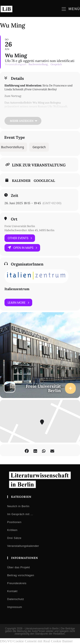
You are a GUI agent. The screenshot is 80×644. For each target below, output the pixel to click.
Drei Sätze (14, 538)
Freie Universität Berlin (20, 226)
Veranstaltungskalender (23, 546)
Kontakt (12, 591)
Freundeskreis (17, 583)
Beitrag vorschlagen (21, 575)
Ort (14, 219)
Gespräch (39, 147)
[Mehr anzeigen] (23, 121)
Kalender (21, 181)
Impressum (15, 607)
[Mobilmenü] (71, 9)
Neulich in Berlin (18, 506)
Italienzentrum (17, 289)
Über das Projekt (19, 567)
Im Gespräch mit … (20, 514)
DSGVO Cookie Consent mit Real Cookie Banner (36, 641)
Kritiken (12, 530)
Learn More (18, 302)
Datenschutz (16, 599)
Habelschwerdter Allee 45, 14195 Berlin (29, 230)
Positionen (14, 522)
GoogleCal (44, 181)
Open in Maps (22, 248)
